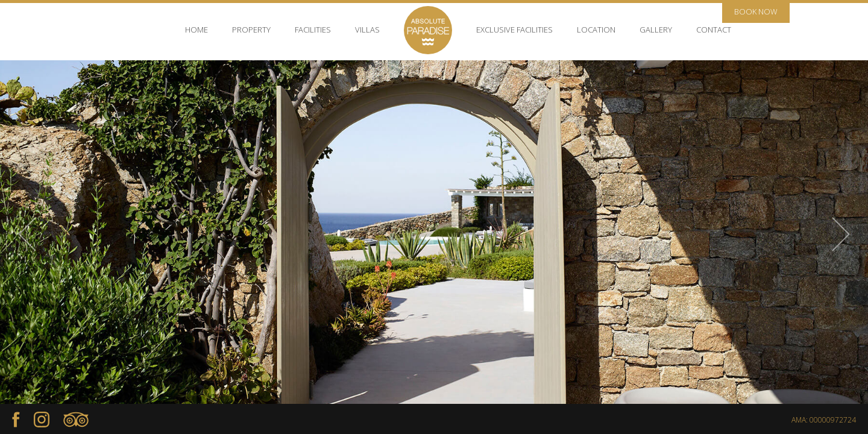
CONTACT (714, 30)
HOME (197, 30)
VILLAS (367, 30)
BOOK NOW (756, 11)
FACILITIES (313, 30)
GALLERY (656, 30)
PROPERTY (251, 30)
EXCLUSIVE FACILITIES (514, 30)
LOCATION (596, 30)
